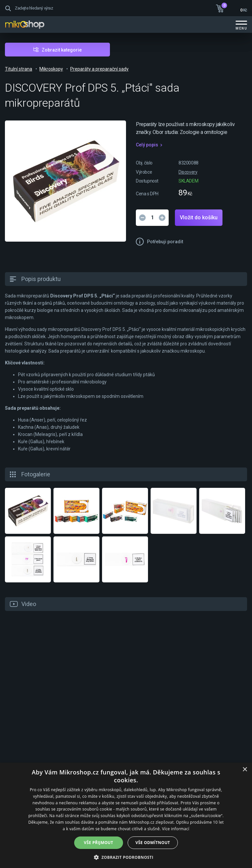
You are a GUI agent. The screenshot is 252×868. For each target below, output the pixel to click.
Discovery (188, 172)
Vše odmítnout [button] (153, 843)
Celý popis (147, 145)
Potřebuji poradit (165, 242)
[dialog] (126, 815)
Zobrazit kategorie (62, 50)
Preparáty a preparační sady (99, 69)
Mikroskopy (51, 69)
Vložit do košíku (199, 217)
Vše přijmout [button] (99, 843)
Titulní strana (19, 69)
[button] (126, 857)
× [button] (245, 770)
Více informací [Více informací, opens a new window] (176, 829)
